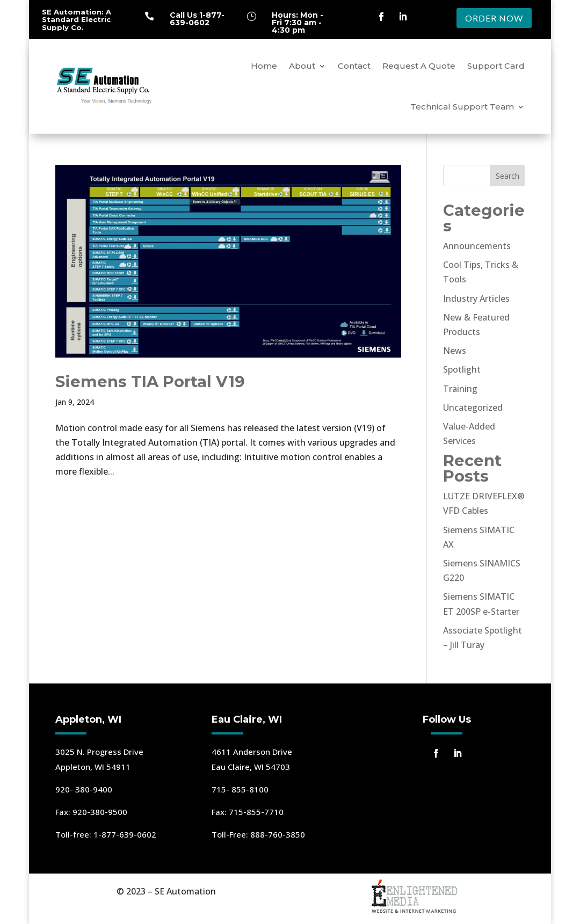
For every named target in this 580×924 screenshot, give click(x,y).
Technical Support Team (462, 107)
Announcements (477, 246)
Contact (354, 66)
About (302, 66)
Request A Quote (419, 66)
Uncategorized (473, 408)
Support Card (496, 66)
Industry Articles (476, 299)
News (455, 351)
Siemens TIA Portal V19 (150, 381)
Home (264, 66)
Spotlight (462, 369)
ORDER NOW (494, 18)
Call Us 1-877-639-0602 (197, 19)
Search (508, 176)
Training (460, 389)
